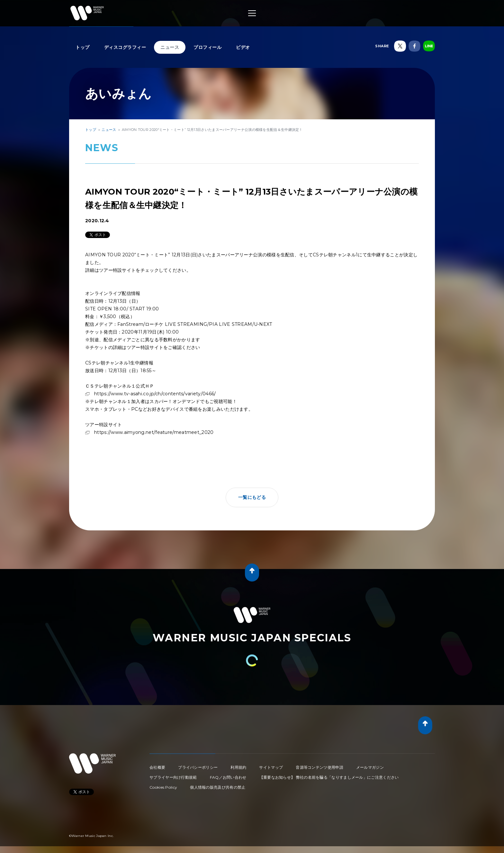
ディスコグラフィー (125, 47)
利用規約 (238, 767)
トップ (83, 47)
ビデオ (243, 47)
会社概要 (157, 767)
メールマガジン (370, 767)
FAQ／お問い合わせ (228, 777)
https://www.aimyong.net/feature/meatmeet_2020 (154, 432)
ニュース (170, 47)
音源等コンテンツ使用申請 (319, 767)
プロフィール (207, 47)
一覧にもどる (252, 497)
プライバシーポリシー (198, 767)
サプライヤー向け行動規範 (173, 777)
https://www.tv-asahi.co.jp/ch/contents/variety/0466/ (155, 394)
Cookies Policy (163, 787)
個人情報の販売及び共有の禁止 (218, 787)
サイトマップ (271, 767)
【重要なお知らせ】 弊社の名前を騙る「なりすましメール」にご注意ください (329, 777)
